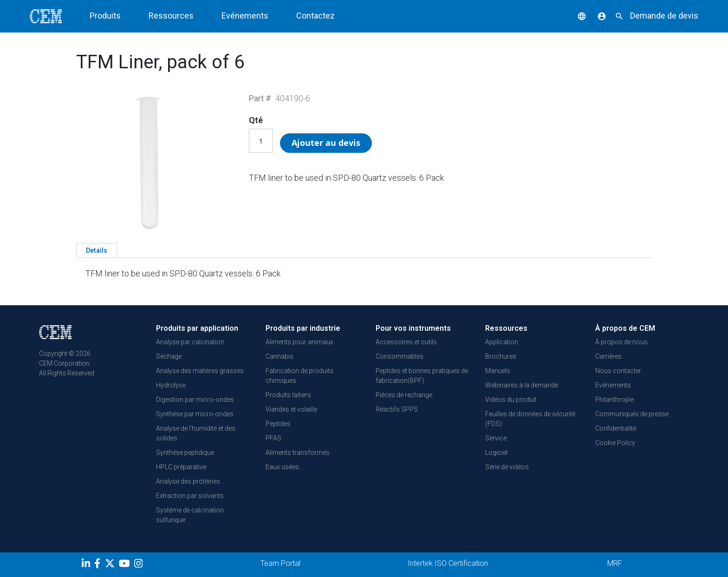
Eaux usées (282, 467)
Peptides (278, 424)
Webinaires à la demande (522, 385)
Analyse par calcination (190, 342)
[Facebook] (100, 565)
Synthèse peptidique (185, 452)
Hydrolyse (171, 385)
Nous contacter (618, 371)
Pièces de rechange (404, 395)
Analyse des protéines (188, 481)
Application (502, 342)
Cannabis (279, 356)
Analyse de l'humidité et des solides (196, 433)
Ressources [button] (171, 16)
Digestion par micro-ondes (195, 400)
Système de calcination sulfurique (190, 515)
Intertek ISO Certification (448, 563)
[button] (575, 16)
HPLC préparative (181, 467)
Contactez (315, 16)
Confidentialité (616, 428)
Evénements (245, 16)
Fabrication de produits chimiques (299, 376)
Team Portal (280, 563)
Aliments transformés (298, 452)
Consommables (400, 356)
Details (97, 250)
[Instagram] (140, 565)
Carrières (608, 356)
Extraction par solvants (190, 496)
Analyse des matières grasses (200, 371)
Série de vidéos (507, 467)
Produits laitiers (288, 395)
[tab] (97, 250)
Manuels (498, 371)
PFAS (273, 438)
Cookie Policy (615, 443)
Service (496, 438)
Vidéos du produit (511, 400)
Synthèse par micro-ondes (195, 414)
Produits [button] (105, 16)
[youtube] (126, 565)
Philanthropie (614, 400)
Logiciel (496, 452)
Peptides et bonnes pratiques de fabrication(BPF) (422, 376)
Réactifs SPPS (397, 409)
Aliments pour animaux (299, 342)
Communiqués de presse (632, 414)
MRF (615, 563)
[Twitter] (111, 565)
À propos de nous (621, 342)
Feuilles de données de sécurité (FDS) (530, 419)
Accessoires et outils (406, 342)
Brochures (501, 356)
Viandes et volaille (291, 409)
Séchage (169, 356)
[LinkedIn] (87, 565)
